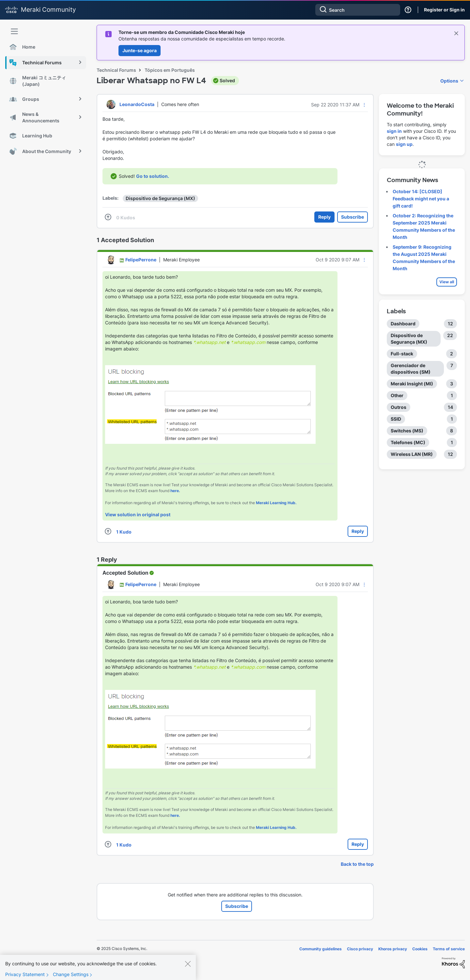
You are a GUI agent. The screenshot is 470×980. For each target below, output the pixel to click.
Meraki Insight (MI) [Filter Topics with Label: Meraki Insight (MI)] (412, 384)
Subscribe (352, 217)
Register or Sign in (444, 10)
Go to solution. (153, 176)
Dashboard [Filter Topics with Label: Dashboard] (403, 324)
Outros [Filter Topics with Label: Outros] (399, 407)
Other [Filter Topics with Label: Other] (397, 395)
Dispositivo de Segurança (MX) (160, 198)
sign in (394, 131)
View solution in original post (138, 514)
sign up (404, 144)
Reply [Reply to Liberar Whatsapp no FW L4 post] (324, 217)
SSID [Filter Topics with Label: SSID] (396, 419)
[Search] (358, 10)
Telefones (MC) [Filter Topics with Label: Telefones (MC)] (408, 442)
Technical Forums (116, 70)
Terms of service (449, 949)
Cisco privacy (360, 949)
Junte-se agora (140, 50)
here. (175, 491)
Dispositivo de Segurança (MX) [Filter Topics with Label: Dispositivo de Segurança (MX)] (409, 339)
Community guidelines (321, 949)
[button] (364, 105)
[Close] (188, 971)
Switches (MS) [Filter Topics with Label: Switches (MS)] (407, 431)
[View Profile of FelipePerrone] (141, 260)
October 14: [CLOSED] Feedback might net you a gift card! (421, 199)
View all (447, 282)
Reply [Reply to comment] (358, 531)
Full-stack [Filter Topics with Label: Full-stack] (402, 354)
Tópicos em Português (170, 70)
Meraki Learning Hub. (276, 503)
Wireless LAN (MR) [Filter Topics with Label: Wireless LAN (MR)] (412, 454)
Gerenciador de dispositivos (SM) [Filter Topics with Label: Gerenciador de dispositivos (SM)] (411, 369)
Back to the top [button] (357, 864)
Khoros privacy (393, 949)
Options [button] (449, 81)
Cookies (420, 949)
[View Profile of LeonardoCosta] (137, 104)
